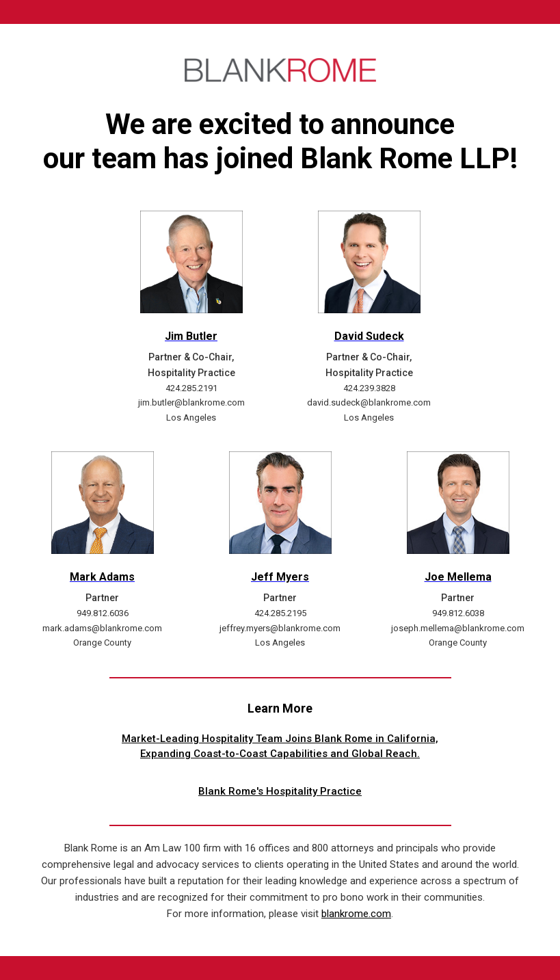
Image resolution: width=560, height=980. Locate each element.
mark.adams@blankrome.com (102, 628)
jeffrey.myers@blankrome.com (280, 628)
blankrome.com (356, 914)
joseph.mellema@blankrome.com (458, 628)
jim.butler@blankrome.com (191, 402)
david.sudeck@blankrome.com (369, 402)
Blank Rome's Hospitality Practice (280, 791)
